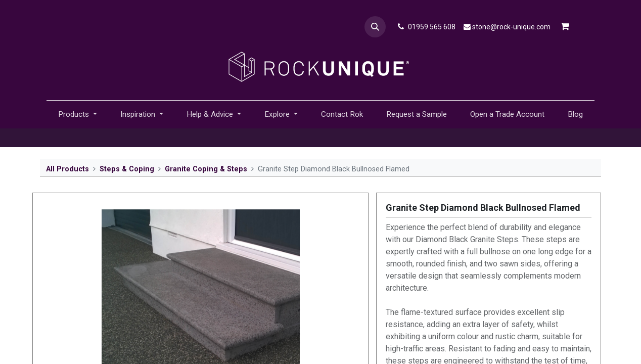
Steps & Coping (127, 169)
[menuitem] (342, 115)
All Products (67, 169)
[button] (375, 27)
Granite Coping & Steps (206, 169)
